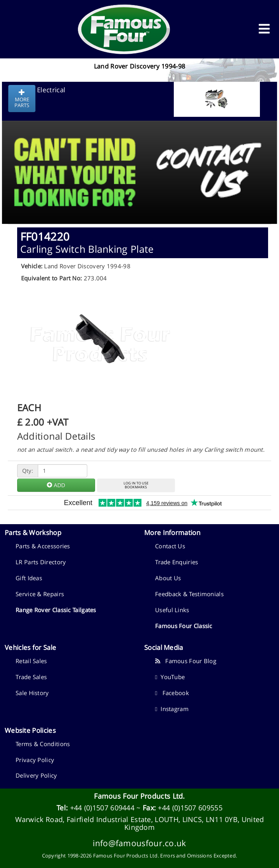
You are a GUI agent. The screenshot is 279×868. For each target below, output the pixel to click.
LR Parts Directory (41, 562)
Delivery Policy (36, 775)
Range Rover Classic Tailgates (56, 610)
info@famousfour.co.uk (139, 843)
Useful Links (172, 610)
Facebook (172, 693)
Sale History (32, 693)
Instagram (172, 709)
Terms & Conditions (43, 744)
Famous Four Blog (186, 661)
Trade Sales (31, 677)
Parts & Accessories (43, 546)
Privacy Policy (35, 760)
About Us (168, 578)
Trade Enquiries (177, 562)
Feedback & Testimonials (189, 594)
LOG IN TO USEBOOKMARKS (136, 485)
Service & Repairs (40, 594)
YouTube (170, 677)
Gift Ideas (29, 578)
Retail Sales (31, 661)
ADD (56, 485)
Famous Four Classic (184, 626)
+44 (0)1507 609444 (102, 808)
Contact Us (170, 546)
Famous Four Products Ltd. (139, 796)
